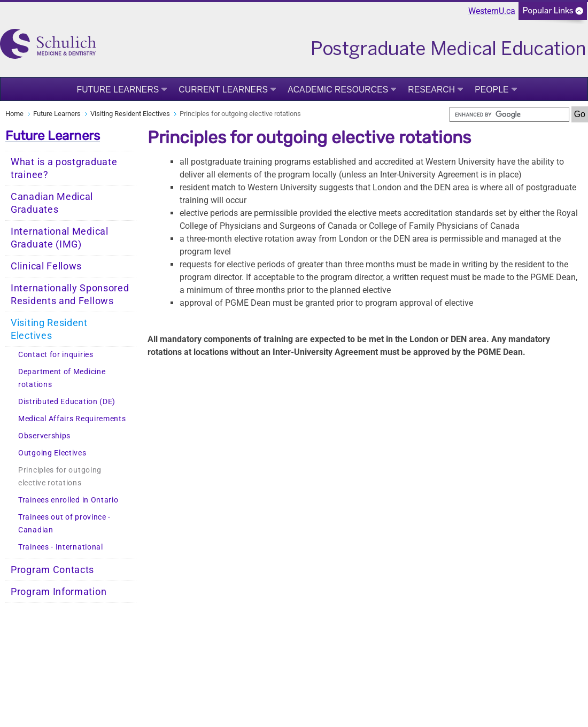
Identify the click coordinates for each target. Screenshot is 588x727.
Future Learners (118, 90)
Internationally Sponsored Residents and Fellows (70, 295)
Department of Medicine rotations (62, 378)
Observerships (44, 436)
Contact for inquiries (56, 355)
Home (14, 114)
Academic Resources (338, 90)
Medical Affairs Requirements (72, 419)
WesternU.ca (492, 11)
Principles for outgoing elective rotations (60, 477)
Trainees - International (61, 547)
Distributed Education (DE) (67, 402)
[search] (509, 114)
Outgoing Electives (52, 453)
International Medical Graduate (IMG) (60, 238)
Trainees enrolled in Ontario (68, 500)
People (492, 90)
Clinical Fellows (46, 266)
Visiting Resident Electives (130, 114)
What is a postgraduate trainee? (64, 168)
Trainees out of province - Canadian (64, 524)
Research (431, 90)
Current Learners (223, 90)
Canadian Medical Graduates (52, 203)
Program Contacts (52, 570)
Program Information (59, 592)
